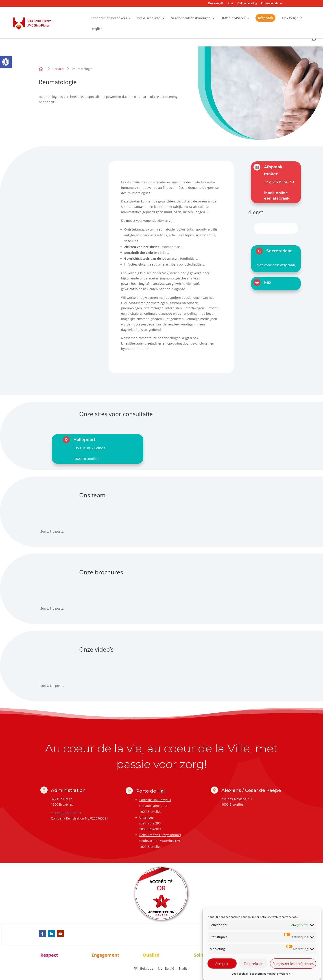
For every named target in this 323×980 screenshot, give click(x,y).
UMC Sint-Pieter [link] (233, 18)
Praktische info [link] (149, 18)
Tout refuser (253, 970)
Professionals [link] (270, 4)
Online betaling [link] (247, 4)
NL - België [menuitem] (166, 968)
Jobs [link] (231, 4)
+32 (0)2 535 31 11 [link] (68, 813)
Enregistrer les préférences (293, 970)
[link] (6, 62)
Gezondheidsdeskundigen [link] (191, 18)
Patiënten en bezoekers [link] (109, 18)
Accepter (222, 970)
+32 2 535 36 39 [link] (279, 182)
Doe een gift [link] (216, 4)
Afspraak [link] (265, 18)
